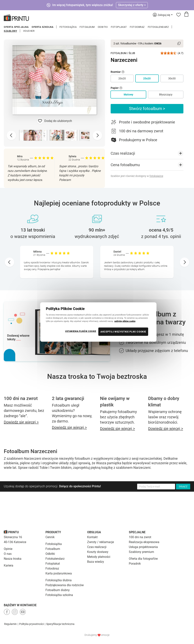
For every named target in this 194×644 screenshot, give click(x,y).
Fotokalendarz (158, 27)
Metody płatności (99, 557)
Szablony (10, 31)
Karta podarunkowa (59, 573)
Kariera (9, 565)
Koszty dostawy (98, 552)
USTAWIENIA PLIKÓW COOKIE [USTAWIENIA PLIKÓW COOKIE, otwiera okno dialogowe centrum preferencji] (81, 331)
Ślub (132, 53)
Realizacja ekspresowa (144, 542)
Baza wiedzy (96, 562)
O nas (8, 554)
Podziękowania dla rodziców (65, 585)
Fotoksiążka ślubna (59, 580)
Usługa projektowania (143, 547)
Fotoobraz (137, 27)
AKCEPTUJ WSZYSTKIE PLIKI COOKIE (123, 332)
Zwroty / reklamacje (101, 542)
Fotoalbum (87, 27)
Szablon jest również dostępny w (137, 176)
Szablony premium (141, 552)
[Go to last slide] (9, 262)
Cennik (50, 537)
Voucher (29, 31)
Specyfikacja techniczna (60, 624)
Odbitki (103, 27)
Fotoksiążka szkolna (59, 595)
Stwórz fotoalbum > (147, 109)
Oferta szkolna (43, 27)
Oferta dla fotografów (143, 559)
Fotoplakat (119, 27)
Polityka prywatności (31, 624)
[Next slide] (97, 135)
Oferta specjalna (16, 27)
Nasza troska (13, 559)
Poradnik (135, 564)
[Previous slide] (11, 135)
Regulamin (10, 624)
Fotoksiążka (68, 27)
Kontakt (92, 537)
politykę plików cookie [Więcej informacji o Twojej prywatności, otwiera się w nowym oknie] (125, 321)
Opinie (8, 549)
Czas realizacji (97, 547)
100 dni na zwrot (140, 537)
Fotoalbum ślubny (58, 590)
